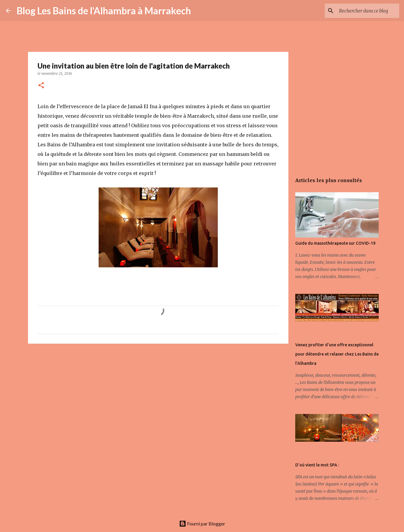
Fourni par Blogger (202, 524)
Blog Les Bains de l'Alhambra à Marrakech (104, 11)
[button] (41, 86)
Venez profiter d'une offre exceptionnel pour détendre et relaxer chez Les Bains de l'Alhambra (337, 354)
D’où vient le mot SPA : (317, 465)
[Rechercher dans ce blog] (368, 11)
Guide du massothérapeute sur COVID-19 (335, 243)
